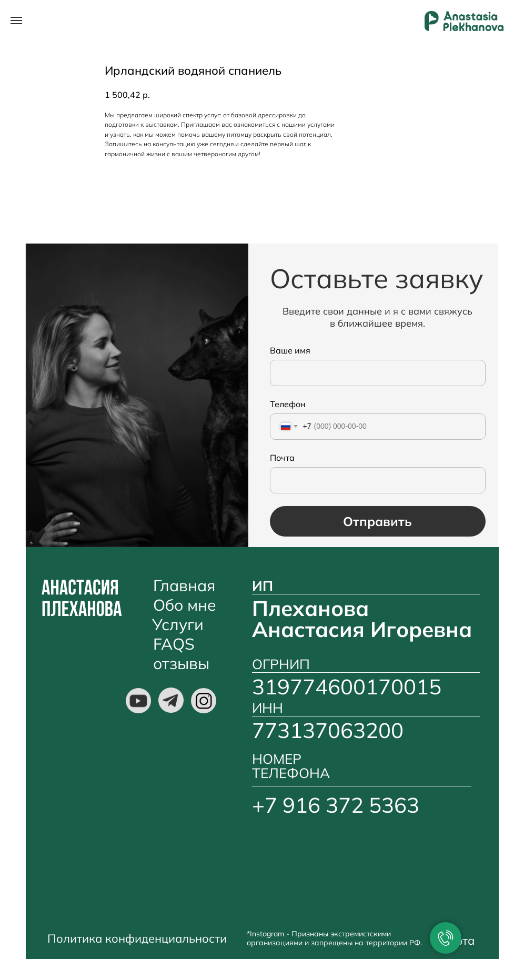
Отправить (377, 521)
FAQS (174, 644)
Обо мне (185, 605)
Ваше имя (290, 350)
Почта (282, 458)
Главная (184, 585)
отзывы (181, 663)
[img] (138, 701)
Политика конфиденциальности (137, 938)
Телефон (288, 404)
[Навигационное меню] (16, 21)
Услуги (178, 624)
